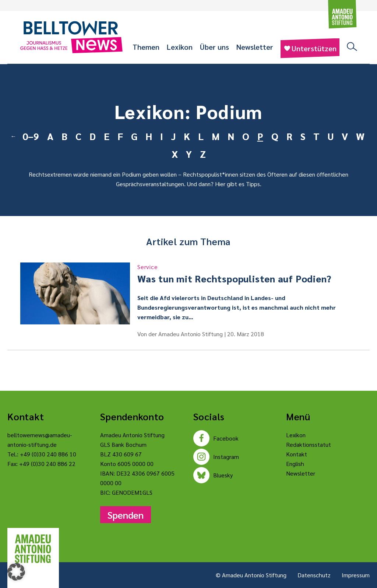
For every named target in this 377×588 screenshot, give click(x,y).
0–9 (31, 136)
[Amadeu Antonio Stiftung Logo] (33, 549)
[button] (16, 572)
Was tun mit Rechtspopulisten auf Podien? (247, 274)
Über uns (214, 47)
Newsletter (255, 47)
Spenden (126, 515)
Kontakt (297, 454)
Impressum (356, 575)
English (295, 464)
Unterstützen (310, 48)
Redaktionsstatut (309, 444)
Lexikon (180, 47)
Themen (146, 47)
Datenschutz (314, 575)
